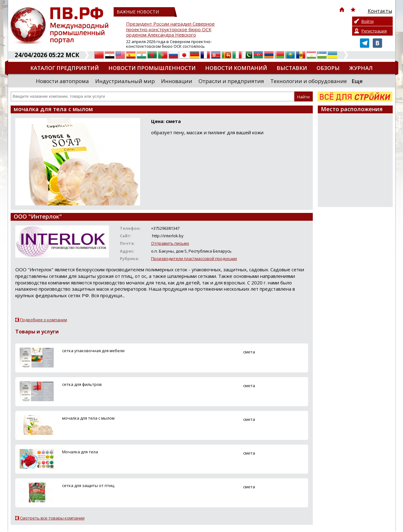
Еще (357, 81)
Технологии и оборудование (309, 81)
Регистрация (374, 31)
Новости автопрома (62, 81)
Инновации (177, 81)
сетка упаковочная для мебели (93, 351)
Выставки (292, 68)
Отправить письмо (170, 243)
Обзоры (328, 68)
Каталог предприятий (65, 68)
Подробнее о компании (44, 320)
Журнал (361, 68)
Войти (368, 21)
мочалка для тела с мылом (88, 418)
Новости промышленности (152, 68)
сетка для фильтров (82, 384)
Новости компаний (236, 68)
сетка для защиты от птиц (88, 485)
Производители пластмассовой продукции (194, 259)
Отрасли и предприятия (231, 81)
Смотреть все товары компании (52, 518)
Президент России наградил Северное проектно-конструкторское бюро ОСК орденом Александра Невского (170, 30)
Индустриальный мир (125, 81)
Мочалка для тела (80, 452)
